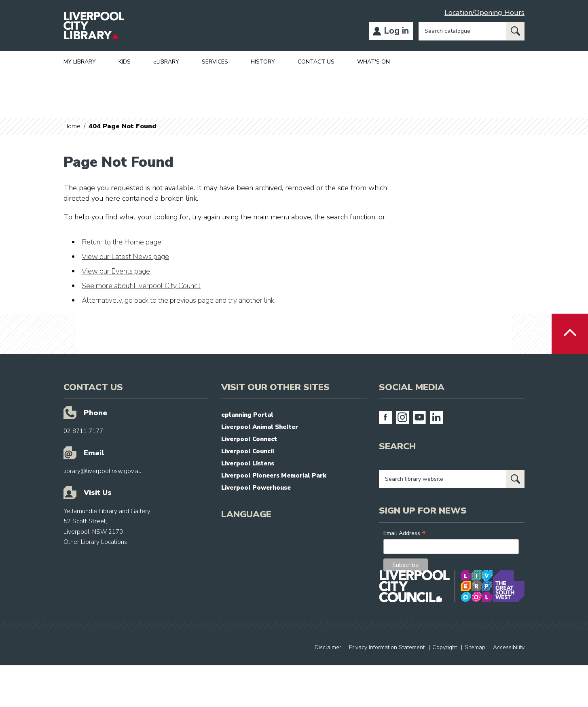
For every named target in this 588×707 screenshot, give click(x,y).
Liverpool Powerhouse (256, 488)
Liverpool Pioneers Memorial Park (274, 476)
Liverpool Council (248, 451)
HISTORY (263, 62)
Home (72, 126)
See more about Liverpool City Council (141, 286)
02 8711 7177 (83, 431)
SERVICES (215, 62)
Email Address (405, 533)
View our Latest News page (125, 257)
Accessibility (509, 647)
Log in (396, 31)
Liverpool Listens (248, 463)
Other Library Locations (95, 542)
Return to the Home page (122, 242)
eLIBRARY (166, 62)
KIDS (125, 62)
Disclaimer (328, 647)
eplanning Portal (247, 415)
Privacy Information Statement (387, 647)
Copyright (445, 647)
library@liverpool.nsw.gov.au (103, 471)
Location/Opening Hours (484, 13)
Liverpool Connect (249, 439)
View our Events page (116, 271)
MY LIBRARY (80, 62)
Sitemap (475, 647)
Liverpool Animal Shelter (260, 427)
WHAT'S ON (373, 62)
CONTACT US (316, 62)
